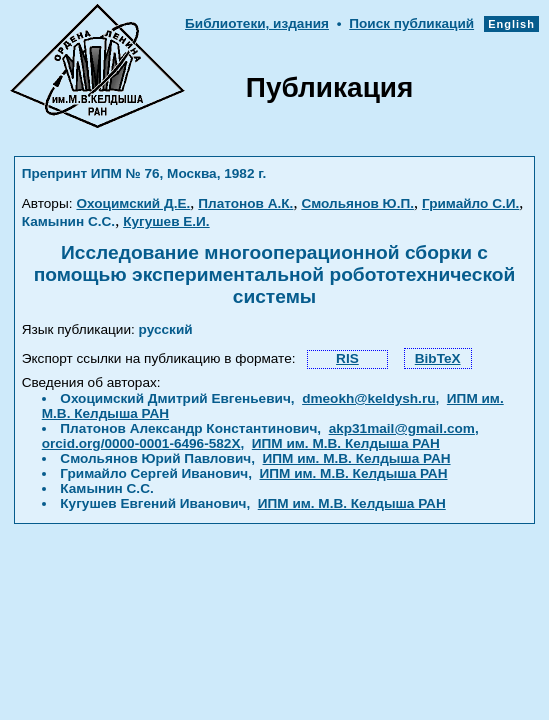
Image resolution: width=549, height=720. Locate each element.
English (511, 24)
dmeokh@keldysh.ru (368, 398)
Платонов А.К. (245, 203)
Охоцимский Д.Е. (133, 203)
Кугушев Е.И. (166, 221)
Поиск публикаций (411, 23)
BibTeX (438, 358)
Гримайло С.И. (470, 203)
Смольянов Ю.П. (357, 203)
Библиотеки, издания (257, 23)
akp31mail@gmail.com (402, 428)
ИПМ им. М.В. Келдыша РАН (346, 443)
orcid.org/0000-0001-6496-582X (141, 443)
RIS (347, 358)
